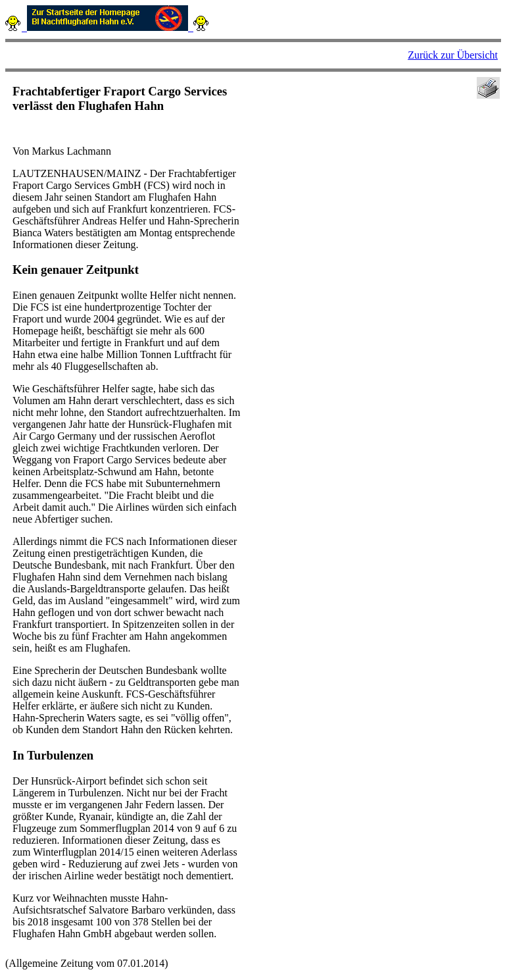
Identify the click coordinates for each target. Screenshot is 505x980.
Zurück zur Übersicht (453, 55)
